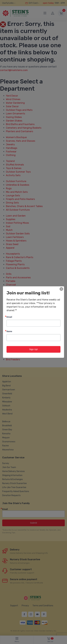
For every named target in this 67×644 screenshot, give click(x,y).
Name (9, 331)
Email (9, 317)
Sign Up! (33, 349)
